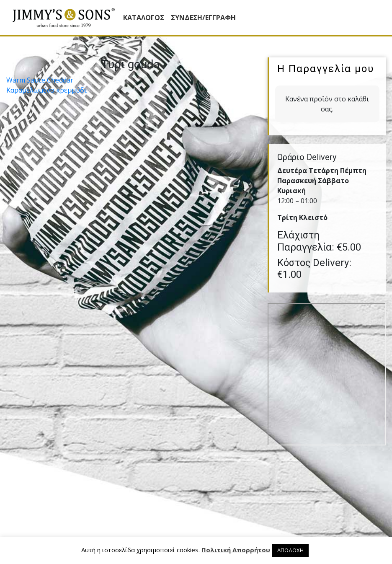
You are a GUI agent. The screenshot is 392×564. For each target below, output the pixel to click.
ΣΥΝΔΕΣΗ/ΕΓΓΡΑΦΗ (203, 18)
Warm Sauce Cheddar (40, 80)
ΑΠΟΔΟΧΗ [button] (290, 550)
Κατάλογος (144, 18)
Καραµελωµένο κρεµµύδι (46, 90)
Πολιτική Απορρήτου (236, 550)
